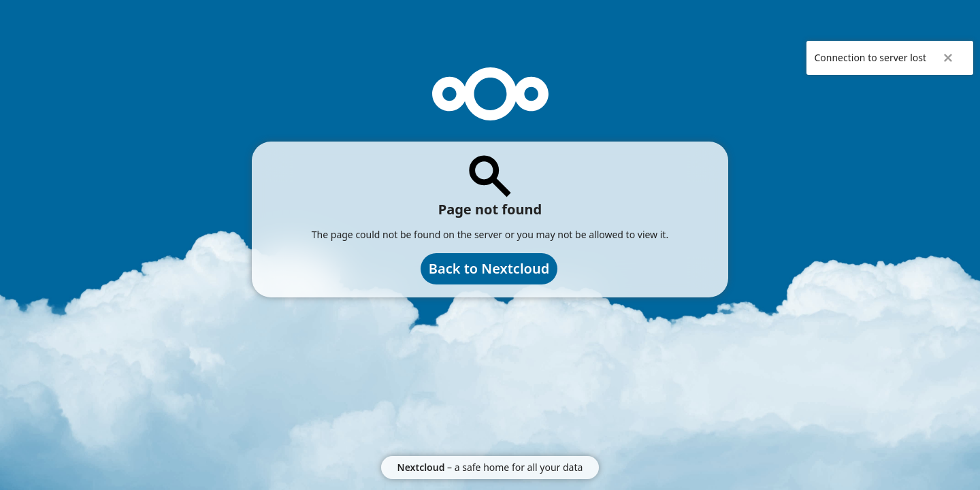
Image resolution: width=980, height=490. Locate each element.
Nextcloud (421, 467)
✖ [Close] (948, 58)
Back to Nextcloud (489, 268)
